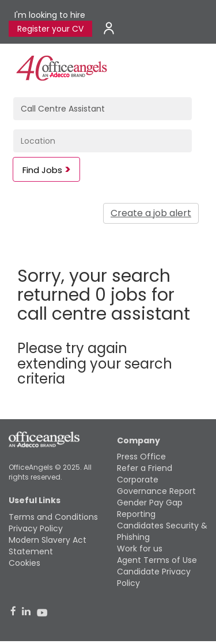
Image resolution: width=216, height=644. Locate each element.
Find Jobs (42, 170)
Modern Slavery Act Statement (48, 546)
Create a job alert (151, 213)
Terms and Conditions (53, 517)
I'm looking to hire (50, 15)
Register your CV (50, 29)
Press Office (141, 457)
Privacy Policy (36, 528)
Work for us (140, 549)
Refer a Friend (145, 468)
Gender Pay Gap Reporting (150, 508)
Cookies (24, 563)
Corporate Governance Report (156, 485)
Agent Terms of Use (157, 560)
